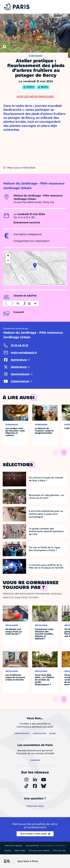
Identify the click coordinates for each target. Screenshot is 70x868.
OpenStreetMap (54, 284)
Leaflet (39, 284)
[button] (35, 266)
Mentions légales (14, 846)
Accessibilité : (45, 846)
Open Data (20, 851)
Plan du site (59, 851)
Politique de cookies (39, 851)
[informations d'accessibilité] (21, 303)
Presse (8, 851)
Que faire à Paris (28, 861)
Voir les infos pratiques (35, 97)
